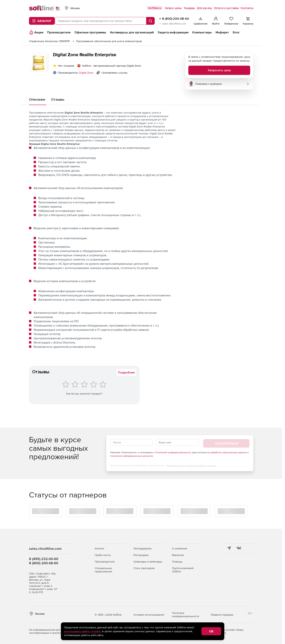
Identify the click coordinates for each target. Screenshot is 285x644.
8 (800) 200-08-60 (175, 19)
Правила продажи (222, 615)
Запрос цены (173, 8)
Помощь (177, 562)
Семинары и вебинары (148, 562)
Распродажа (141, 555)
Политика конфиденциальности (186, 615)
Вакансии (178, 555)
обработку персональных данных (229, 452)
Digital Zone (86, 73)
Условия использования (149, 615)
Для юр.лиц (204, 8)
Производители (105, 562)
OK (211, 631)
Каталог (100, 548)
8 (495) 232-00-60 (44, 559)
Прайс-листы (103, 555)
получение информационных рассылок (132, 456)
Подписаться (226, 443)
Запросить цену (219, 70)
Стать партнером (144, 568)
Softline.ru (155, 8)
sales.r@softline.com (174, 24)
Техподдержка (142, 548)
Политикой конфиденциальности (173, 452)
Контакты (247, 8)
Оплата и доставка (226, 8)
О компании (180, 548)
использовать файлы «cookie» (83, 631)
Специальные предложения (103, 570)
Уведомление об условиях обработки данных (191, 466)
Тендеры (189, 8)
